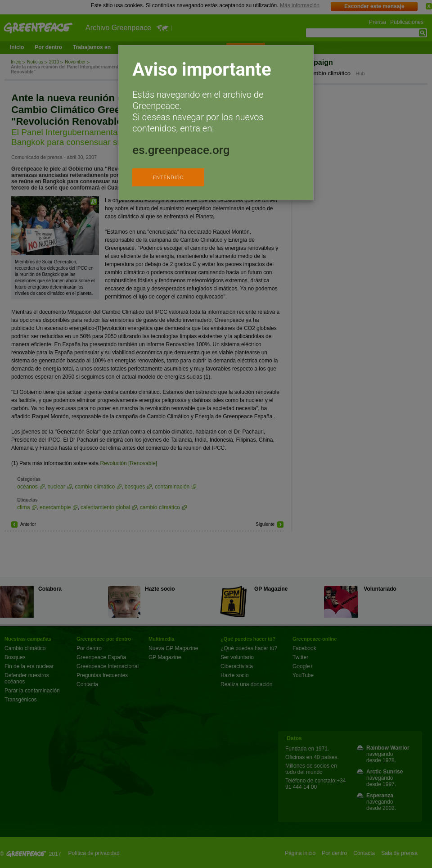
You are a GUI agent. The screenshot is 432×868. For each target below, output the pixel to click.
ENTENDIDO (168, 178)
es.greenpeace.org (181, 150)
